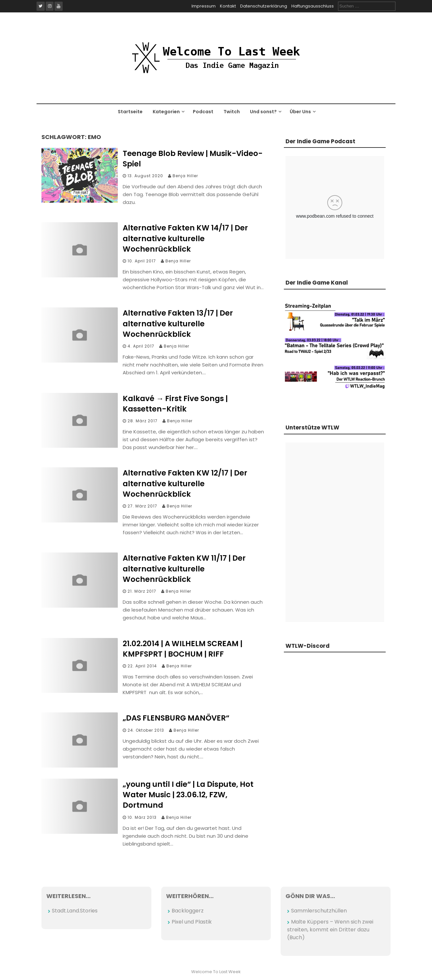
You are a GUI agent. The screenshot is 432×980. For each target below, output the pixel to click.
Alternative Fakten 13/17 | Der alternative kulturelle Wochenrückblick (178, 323)
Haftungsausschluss (313, 6)
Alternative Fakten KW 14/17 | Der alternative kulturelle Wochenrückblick (185, 238)
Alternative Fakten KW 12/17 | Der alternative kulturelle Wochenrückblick (185, 483)
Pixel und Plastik (192, 922)
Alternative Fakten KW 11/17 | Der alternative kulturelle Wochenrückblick (184, 568)
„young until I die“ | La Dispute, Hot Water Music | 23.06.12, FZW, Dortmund (188, 795)
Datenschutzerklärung (264, 6)
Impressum (204, 6)
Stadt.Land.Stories (75, 911)
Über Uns (300, 112)
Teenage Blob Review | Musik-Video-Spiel (193, 159)
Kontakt (228, 6)
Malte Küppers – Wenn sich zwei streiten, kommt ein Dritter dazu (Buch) (330, 930)
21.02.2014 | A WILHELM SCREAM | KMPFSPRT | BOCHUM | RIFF (183, 649)
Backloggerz (188, 911)
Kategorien (166, 112)
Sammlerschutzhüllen (319, 911)
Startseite (130, 112)
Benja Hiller (185, 176)
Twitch (232, 112)
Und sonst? (263, 112)
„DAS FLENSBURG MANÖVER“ (176, 718)
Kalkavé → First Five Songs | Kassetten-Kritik (175, 404)
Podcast (203, 112)
